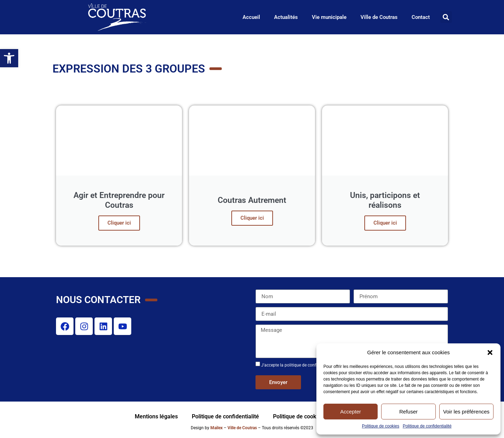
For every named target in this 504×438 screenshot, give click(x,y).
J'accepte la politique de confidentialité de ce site (307, 365)
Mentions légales (156, 416)
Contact (421, 17)
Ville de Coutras (379, 17)
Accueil (251, 17)
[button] (490, 353)
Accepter (351, 412)
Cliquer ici (119, 223)
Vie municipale (329, 17)
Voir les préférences (466, 412)
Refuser (409, 412)
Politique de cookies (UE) (304, 416)
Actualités (286, 17)
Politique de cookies (381, 426)
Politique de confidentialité (427, 426)
